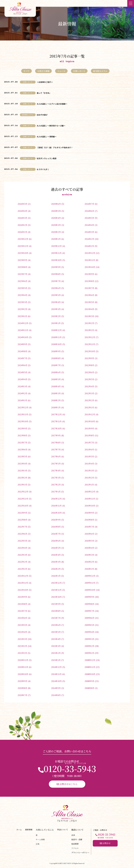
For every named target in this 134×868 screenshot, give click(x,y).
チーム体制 (40, 839)
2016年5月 (56, 548)
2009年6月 (89, 618)
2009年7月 (89, 611)
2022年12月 (23, 492)
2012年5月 (89, 379)
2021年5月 (22, 625)
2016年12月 (56, 499)
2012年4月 (89, 386)
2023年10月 (23, 421)
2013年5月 (89, 302)
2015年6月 (56, 625)
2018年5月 (56, 379)
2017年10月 (56, 428)
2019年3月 (56, 309)
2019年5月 (56, 295)
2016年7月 (56, 534)
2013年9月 (89, 274)
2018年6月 (56, 372)
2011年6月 (89, 449)
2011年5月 (89, 456)
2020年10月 (23, 674)
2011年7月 (89, 442)
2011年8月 (89, 435)
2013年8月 (89, 281)
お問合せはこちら (67, 784)
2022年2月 (22, 562)
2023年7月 (22, 442)
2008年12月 (90, 660)
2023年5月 (22, 456)
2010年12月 (90, 492)
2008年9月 (89, 681)
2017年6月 (56, 456)
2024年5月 (22, 372)
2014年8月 (56, 695)
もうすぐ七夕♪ (43, 169)
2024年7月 (22, 358)
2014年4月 (89, 225)
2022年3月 (22, 555)
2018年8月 (56, 358)
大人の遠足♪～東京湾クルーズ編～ (51, 126)
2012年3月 (89, 393)
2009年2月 (89, 646)
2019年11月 (56, 253)
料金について (63, 830)
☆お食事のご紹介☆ (45, 82)
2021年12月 (23, 576)
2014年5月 (89, 218)
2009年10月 (90, 590)
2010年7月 (89, 527)
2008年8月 (89, 688)
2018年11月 (56, 337)
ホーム (19, 830)
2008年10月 (90, 674)
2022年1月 (22, 569)
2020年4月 (56, 218)
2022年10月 (23, 506)
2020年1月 (56, 239)
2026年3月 (22, 218)
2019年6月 (56, 288)
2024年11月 (23, 330)
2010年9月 (89, 513)
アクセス (75, 848)
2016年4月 (56, 555)
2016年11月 (56, 506)
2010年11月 (90, 499)
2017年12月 (56, 414)
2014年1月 (89, 246)
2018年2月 (56, 400)
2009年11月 (90, 583)
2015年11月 (56, 590)
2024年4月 (22, 379)
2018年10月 (56, 344)
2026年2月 (22, 225)
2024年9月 (22, 344)
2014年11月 (56, 674)
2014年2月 (89, 239)
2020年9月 (22, 681)
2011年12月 (90, 414)
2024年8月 (22, 351)
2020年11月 (23, 667)
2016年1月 (56, 576)
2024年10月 (23, 337)
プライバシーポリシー (80, 853)
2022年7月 (22, 527)
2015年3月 (56, 646)
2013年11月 (90, 260)
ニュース (61, 71)
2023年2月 (22, 478)
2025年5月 (22, 288)
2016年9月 (56, 520)
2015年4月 (56, 639)
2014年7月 (89, 204)
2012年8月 (89, 365)
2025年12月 (23, 239)
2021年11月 (23, 583)
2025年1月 (22, 316)
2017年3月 (56, 478)
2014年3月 (89, 232)
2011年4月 (89, 464)
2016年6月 (56, 541)
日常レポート (79, 71)
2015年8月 (56, 611)
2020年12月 (23, 660)
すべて (26, 71)
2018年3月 (56, 393)
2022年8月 (22, 520)
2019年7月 (56, 281)
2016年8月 (56, 527)
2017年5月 (56, 464)
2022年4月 (22, 548)
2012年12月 (90, 337)
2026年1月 (22, 232)
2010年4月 (89, 548)
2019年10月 (56, 260)
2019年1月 (56, 323)
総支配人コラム (100, 71)
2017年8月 (56, 442)
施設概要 (75, 844)
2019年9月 (56, 267)
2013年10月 (90, 267)
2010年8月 (89, 520)
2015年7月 (56, 618)
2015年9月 (56, 604)
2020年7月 (22, 695)
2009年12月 (90, 576)
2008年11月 (90, 667)
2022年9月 (22, 513)
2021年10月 (23, 590)
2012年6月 (89, 372)
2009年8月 (89, 604)
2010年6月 (89, 534)
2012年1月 (89, 407)
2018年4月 (56, 386)
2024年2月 (22, 393)
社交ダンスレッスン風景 (47, 158)
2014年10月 (56, 681)
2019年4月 (56, 302)
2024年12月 (23, 323)
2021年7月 (22, 611)
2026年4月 (22, 211)
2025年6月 (22, 281)
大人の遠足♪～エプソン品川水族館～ (52, 104)
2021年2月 (22, 646)
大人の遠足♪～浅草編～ (47, 137)
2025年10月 (23, 253)
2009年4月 (89, 632)
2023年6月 (22, 449)
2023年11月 (23, 414)
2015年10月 (56, 597)
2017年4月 (56, 470)
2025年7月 (22, 274)
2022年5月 (22, 541)
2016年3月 (56, 562)
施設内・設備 (77, 839)
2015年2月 (56, 653)
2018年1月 (56, 407)
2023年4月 (22, 464)
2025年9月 (22, 260)
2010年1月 (89, 569)
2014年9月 (56, 688)
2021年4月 (22, 632)
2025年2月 (22, 309)
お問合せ (105, 843)
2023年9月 (22, 428)
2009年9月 (89, 597)
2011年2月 (89, 478)
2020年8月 (22, 688)
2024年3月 (22, 386)
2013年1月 (89, 330)
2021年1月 (22, 653)
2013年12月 (90, 253)
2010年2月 (89, 562)
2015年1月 (56, 660)
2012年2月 (89, 400)
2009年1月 (89, 653)
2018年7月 (56, 365)
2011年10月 (90, 421)
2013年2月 (89, 323)
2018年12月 (56, 330)
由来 (73, 835)
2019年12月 (56, 246)
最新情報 (29, 830)
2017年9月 (56, 435)
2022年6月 (22, 534)
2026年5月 (22, 204)
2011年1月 (89, 485)
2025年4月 (22, 295)
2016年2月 (56, 569)
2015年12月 (56, 583)
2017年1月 (56, 492)
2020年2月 (56, 232)
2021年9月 (22, 597)
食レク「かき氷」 (44, 93)
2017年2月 (56, 485)
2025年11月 (23, 246)
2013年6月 (89, 295)
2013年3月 (89, 316)
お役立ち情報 (43, 71)
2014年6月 (89, 211)
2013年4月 (89, 309)
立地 (37, 844)
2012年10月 (90, 351)
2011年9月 (89, 428)
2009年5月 (89, 625)
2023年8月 (22, 435)
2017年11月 (56, 421)
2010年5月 (89, 541)
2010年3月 (89, 555)
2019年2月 (56, 316)
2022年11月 (23, 499)
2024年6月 (22, 365)
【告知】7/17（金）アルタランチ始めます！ (55, 147)
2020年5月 (56, 211)
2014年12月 (56, 667)
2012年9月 (89, 358)
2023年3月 (22, 470)
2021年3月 (22, 639)
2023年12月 (23, 407)
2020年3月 (56, 225)
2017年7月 (56, 449)
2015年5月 (56, 632)
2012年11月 (90, 344)
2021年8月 (22, 604)
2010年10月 (90, 506)
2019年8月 (56, 274)
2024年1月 (22, 400)
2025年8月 (22, 267)
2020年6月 (56, 204)
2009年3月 (89, 639)
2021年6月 (22, 618)
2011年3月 (89, 470)
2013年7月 (89, 288)
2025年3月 (22, 302)
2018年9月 (56, 351)
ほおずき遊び (42, 115)
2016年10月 (56, 513)
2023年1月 (22, 485)
